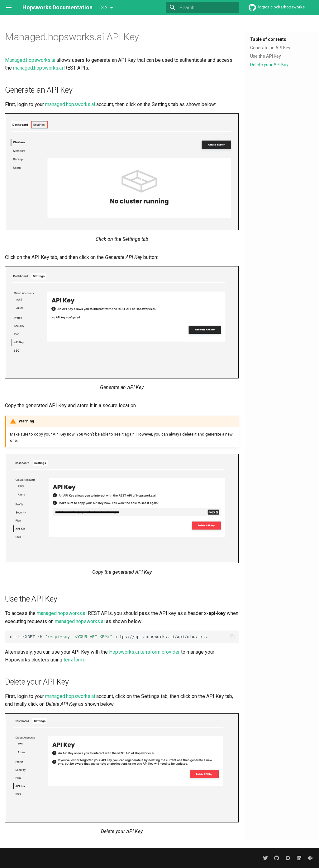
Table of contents (268, 39)
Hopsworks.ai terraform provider (144, 652)
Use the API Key (266, 56)
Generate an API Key (270, 48)
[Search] (202, 7)
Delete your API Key (269, 65)
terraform (74, 660)
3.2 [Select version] (105, 8)
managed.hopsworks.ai (38, 68)
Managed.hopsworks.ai (30, 60)
